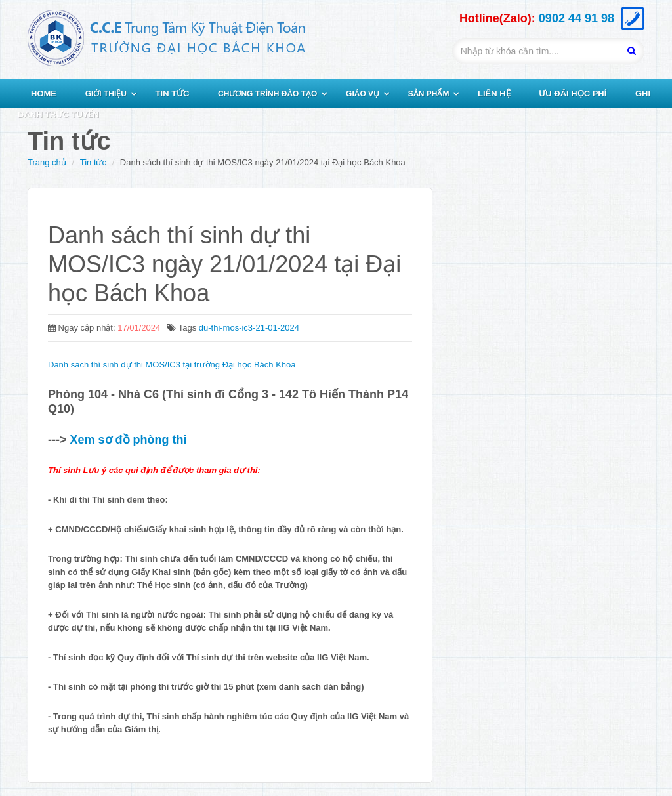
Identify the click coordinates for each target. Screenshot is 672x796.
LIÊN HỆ (494, 94)
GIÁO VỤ (363, 94)
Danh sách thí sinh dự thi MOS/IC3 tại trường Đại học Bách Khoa (172, 365)
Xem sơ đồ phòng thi (127, 440)
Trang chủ (47, 162)
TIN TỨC (173, 94)
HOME (44, 94)
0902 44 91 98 (577, 18)
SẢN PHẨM (429, 94)
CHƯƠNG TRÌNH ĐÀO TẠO (267, 94)
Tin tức (93, 162)
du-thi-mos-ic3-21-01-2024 (249, 328)
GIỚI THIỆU (106, 94)
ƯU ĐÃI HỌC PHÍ (573, 94)
